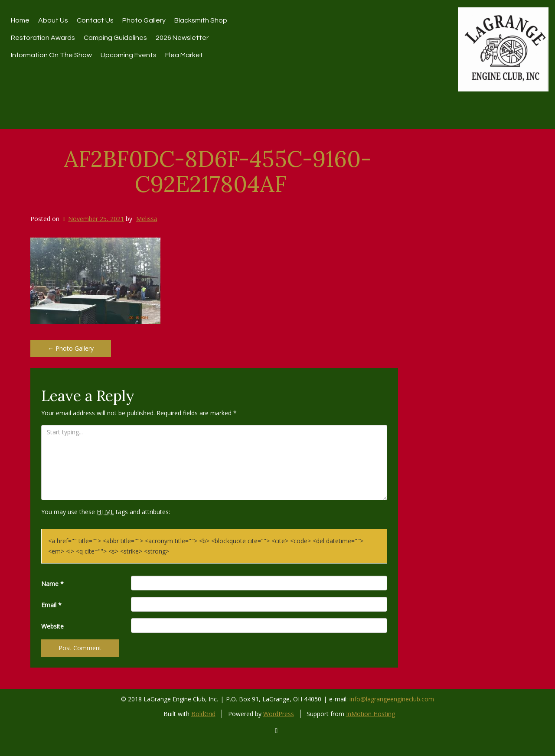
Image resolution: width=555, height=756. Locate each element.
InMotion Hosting (371, 714)
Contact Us (95, 20)
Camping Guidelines (115, 38)
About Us (53, 20)
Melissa (147, 219)
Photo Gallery (144, 20)
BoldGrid (203, 714)
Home (20, 20)
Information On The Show (51, 55)
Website (52, 626)
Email (51, 605)
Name (52, 584)
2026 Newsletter (182, 38)
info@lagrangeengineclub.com (392, 699)
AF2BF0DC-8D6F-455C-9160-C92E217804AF (217, 171)
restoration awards (43, 38)
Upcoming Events (129, 55)
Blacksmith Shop (201, 20)
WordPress (279, 714)
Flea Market (184, 55)
